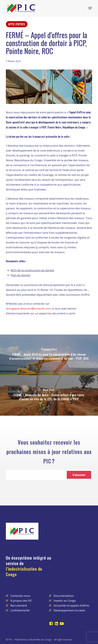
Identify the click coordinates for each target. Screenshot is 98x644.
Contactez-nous (20, 596)
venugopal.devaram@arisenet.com (28, 308)
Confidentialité (20, 610)
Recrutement (19, 605)
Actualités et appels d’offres (71, 605)
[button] (90, 8)
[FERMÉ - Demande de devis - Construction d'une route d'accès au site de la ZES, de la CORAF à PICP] (49, 395)
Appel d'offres (17, 24)
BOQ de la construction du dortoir (33, 270)
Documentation (64, 596)
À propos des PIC (21, 601)
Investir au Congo (65, 601)
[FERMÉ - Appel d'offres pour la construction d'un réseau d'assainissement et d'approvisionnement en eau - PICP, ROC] (49, 355)
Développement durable (69, 610)
